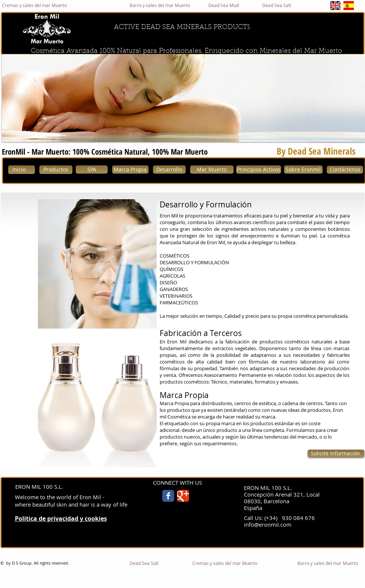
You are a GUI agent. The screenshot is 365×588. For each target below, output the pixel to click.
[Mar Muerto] (212, 169)
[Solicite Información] (336, 454)
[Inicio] (22, 170)
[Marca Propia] (130, 169)
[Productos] (56, 170)
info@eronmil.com (268, 524)
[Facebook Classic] (168, 496)
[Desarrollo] (169, 169)
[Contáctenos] (345, 170)
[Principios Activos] (259, 169)
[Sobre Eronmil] (303, 169)
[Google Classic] (183, 496)
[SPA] (92, 169)
